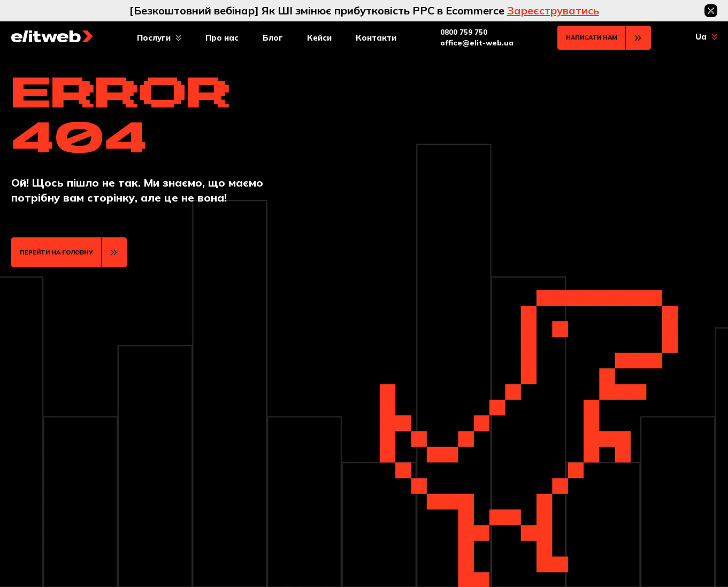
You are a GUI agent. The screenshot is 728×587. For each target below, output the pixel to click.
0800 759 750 (464, 32)
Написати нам (592, 37)
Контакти (376, 38)
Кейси (319, 38)
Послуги (154, 38)
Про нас (222, 38)
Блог (273, 38)
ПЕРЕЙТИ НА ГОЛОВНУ (56, 252)
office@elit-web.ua (477, 43)
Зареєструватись (553, 10)
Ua (701, 37)
